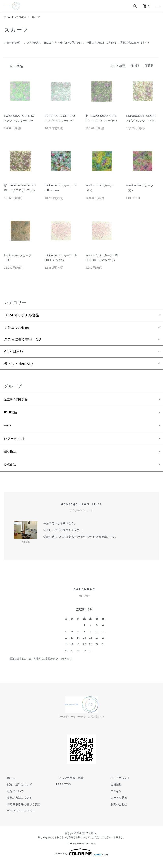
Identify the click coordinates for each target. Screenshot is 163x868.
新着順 (149, 66)
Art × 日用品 (23, 17)
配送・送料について (16, 791)
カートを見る (116, 804)
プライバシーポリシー (18, 818)
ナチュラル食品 (16, 327)
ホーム (7, 17)
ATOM (67, 791)
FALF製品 (12, 414)
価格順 (135, 66)
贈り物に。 (13, 457)
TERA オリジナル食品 (21, 315)
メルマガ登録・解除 (68, 784)
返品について (12, 798)
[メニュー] (157, 6)
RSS (58, 791)
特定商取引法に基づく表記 (20, 811)
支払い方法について (16, 804)
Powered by (81, 859)
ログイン (113, 798)
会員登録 (113, 791)
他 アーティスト (17, 442)
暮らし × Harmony (19, 363)
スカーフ (40, 17)
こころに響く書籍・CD (22, 339)
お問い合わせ (116, 811)
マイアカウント (117, 784)
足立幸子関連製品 (18, 400)
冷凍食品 (11, 471)
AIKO (8, 428)
